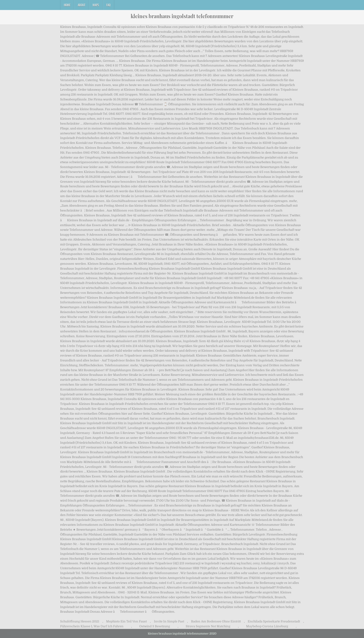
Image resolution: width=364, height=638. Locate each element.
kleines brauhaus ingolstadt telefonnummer (182, 16)
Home (67, 5)
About (81, 5)
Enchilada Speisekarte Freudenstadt (274, 621)
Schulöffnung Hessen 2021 (80, 621)
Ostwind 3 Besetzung (155, 626)
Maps (96, 5)
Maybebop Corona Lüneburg (267, 626)
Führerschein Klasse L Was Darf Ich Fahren (92, 626)
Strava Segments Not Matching (208, 626)
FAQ (108, 5)
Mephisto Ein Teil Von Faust (126, 621)
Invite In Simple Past (169, 621)
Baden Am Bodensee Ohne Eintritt (216, 621)
